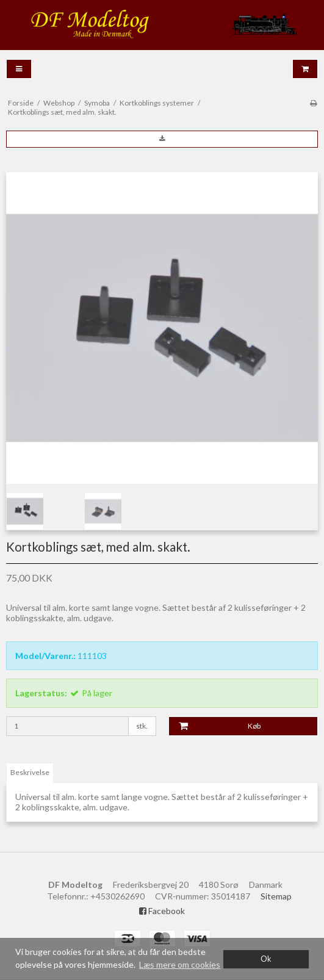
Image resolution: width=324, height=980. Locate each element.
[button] (162, 139)
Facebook (162, 911)
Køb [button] (215, 726)
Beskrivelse (30, 772)
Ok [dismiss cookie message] (266, 959)
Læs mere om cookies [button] (180, 964)
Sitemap (276, 896)
